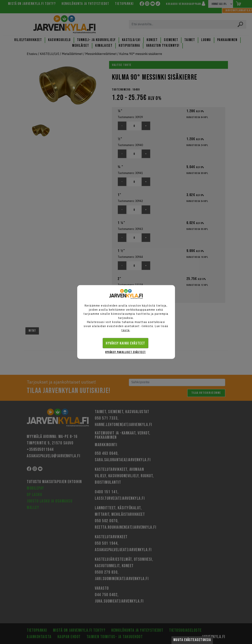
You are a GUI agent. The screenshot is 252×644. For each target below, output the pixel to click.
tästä (126, 330)
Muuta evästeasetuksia (192, 640)
